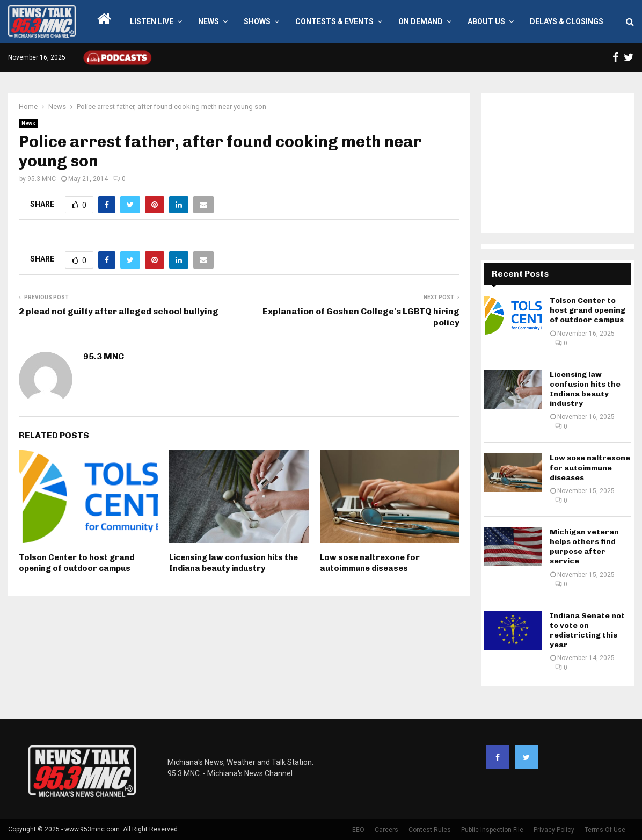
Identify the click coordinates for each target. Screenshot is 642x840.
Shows (257, 21)
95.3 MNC (42, 179)
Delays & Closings (567, 21)
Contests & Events (334, 21)
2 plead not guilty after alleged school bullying (119, 311)
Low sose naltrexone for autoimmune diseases (370, 563)
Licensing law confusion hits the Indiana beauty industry (234, 563)
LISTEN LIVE (152, 21)
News (209, 21)
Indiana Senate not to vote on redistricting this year (587, 631)
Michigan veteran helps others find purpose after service (584, 547)
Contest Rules (430, 830)
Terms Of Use (605, 830)
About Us (486, 21)
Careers (386, 830)
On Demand (421, 21)
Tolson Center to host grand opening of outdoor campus (76, 563)
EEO (358, 830)
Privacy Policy (554, 830)
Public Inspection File (492, 830)
